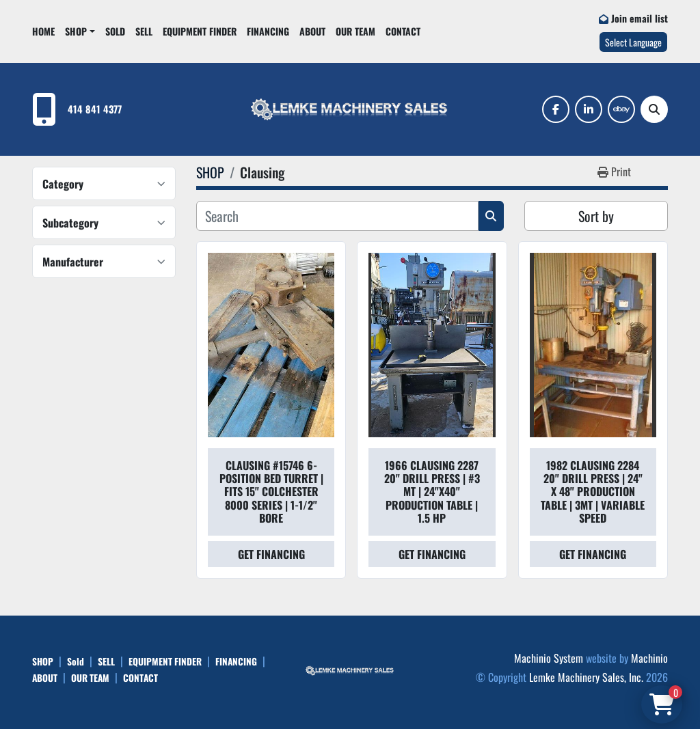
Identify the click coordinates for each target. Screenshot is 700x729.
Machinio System (549, 658)
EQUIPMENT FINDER (200, 31)
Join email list (640, 18)
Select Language (633, 42)
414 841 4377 (95, 109)
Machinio (649, 658)
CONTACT (403, 31)
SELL (144, 31)
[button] (80, 31)
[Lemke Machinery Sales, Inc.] (350, 669)
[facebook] (556, 109)
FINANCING (268, 31)
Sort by (596, 216)
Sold (115, 31)
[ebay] (621, 109)
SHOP (76, 31)
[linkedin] (589, 109)
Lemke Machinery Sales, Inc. (586, 677)
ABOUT (312, 31)
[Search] (654, 109)
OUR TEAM (355, 31)
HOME (43, 31)
